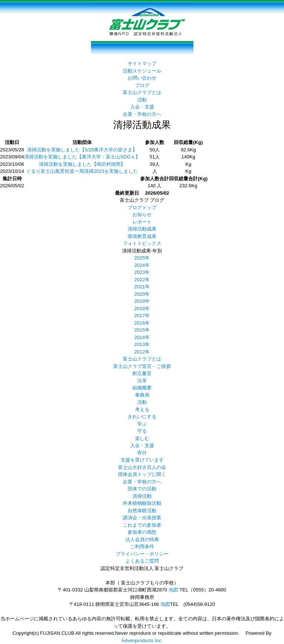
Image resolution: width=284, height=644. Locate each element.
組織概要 (142, 388)
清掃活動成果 (142, 229)
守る (142, 431)
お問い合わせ (142, 78)
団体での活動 (142, 489)
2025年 (142, 258)
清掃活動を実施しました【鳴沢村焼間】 (82, 164)
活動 (142, 100)
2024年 (142, 265)
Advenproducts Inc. (142, 640)
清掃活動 (142, 496)
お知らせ (142, 214)
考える (142, 410)
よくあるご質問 (142, 561)
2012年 (142, 352)
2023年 (142, 272)
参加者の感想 (142, 532)
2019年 (142, 301)
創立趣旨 (142, 373)
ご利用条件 (142, 546)
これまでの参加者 (142, 525)
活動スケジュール (142, 71)
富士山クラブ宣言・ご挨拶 (142, 366)
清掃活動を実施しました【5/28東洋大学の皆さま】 (82, 150)
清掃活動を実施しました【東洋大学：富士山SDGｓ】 (82, 157)
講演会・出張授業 (142, 518)
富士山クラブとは (142, 92)
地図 (173, 590)
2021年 (142, 287)
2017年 (142, 316)
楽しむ (142, 438)
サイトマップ (142, 63)
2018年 (142, 308)
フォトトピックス (142, 243)
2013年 (142, 344)
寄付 (142, 453)
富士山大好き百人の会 (142, 467)
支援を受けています (142, 460)
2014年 (142, 337)
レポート (142, 222)
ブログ (142, 85)
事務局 (142, 395)
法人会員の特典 (142, 539)
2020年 (142, 294)
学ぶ (142, 424)
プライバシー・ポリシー (142, 554)
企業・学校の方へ (142, 114)
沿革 (142, 381)
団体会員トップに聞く (142, 474)
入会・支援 (142, 107)
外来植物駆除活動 (142, 503)
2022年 (142, 280)
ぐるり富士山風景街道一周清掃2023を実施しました (82, 171)
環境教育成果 (142, 236)
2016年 (142, 323)
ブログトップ (142, 207)
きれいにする (142, 417)
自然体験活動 (142, 511)
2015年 (142, 330)
